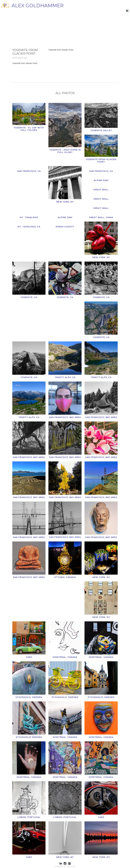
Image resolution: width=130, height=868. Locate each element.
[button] (127, 11)
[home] (32, 6)
